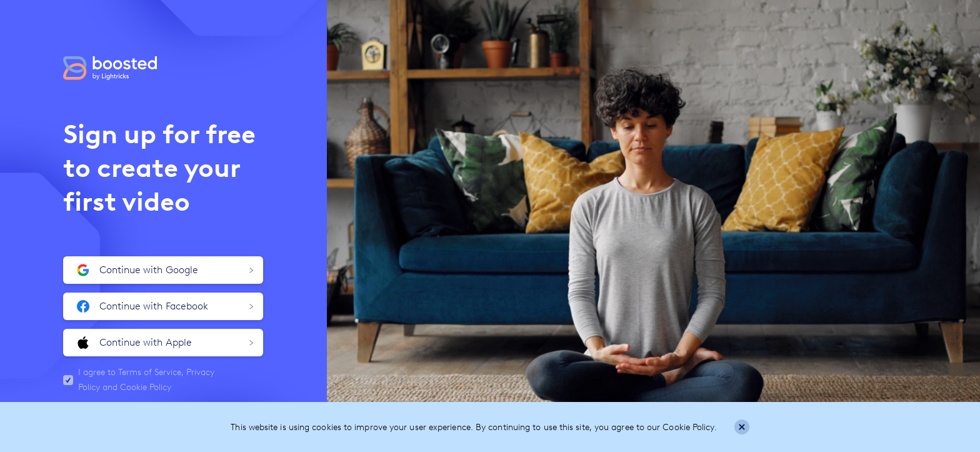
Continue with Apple (165, 343)
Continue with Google (165, 270)
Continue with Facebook (165, 306)
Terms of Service (150, 372)
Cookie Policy (146, 387)
